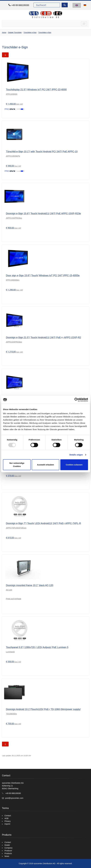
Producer (8, 851)
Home (4, 33)
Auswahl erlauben (45, 465)
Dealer (7, 845)
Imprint (7, 824)
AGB (6, 818)
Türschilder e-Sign (30, 33)
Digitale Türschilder (15, 33)
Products (8, 853)
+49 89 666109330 (20, 5)
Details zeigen (76, 455)
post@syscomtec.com (14, 798)
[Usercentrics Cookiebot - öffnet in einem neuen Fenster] (76, 400)
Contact (8, 816)
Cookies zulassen (74, 465)
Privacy (8, 821)
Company (8, 848)
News (7, 856)
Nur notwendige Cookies (17, 465)
